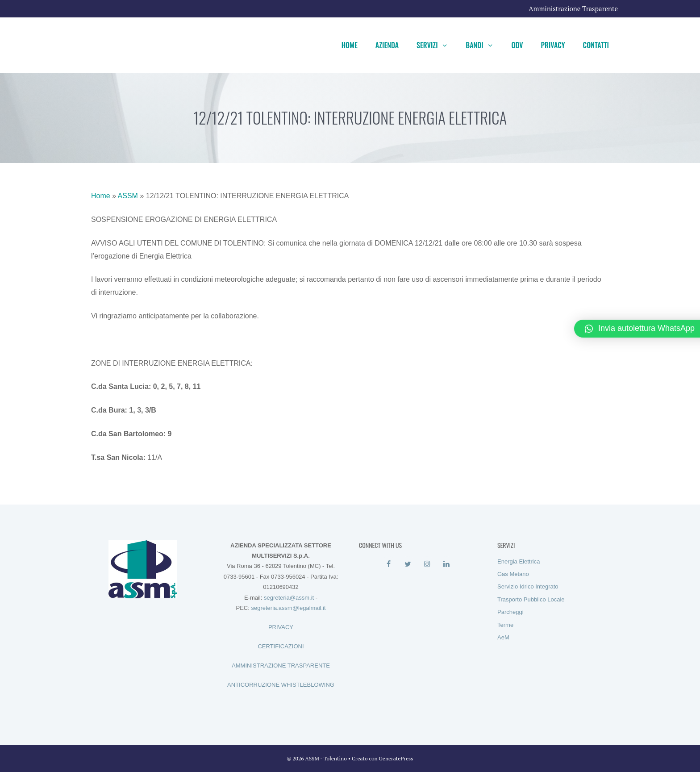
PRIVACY (281, 627)
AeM (503, 637)
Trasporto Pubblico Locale (531, 599)
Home (350, 45)
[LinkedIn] (446, 564)
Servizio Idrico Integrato (528, 586)
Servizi (437, 45)
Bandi (484, 45)
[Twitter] (408, 564)
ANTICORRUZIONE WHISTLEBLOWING (281, 685)
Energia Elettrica (519, 561)
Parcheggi (510, 612)
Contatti (596, 45)
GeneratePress (396, 758)
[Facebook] (389, 564)
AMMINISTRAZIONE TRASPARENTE (281, 666)
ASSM (128, 196)
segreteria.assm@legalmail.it (288, 608)
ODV (517, 45)
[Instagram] (427, 564)
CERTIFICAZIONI (281, 646)
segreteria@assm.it (289, 598)
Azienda (387, 45)
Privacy (553, 45)
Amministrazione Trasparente (573, 8)
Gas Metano (513, 574)
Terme (505, 625)
